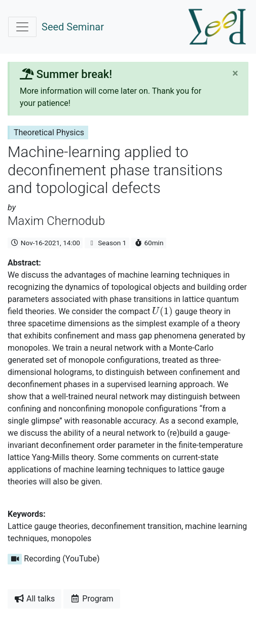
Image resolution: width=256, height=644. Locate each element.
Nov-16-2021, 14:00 (45, 243)
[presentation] (162, 311)
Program (92, 599)
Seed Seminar (73, 27)
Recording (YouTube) (54, 559)
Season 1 (107, 243)
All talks (34, 599)
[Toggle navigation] (22, 27)
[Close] (235, 73)
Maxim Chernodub (56, 221)
